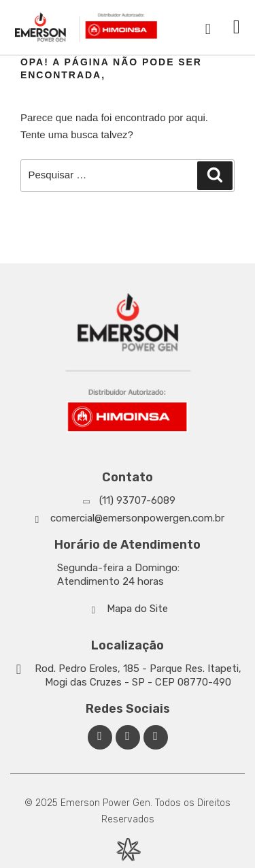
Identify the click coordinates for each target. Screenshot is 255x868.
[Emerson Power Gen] (86, 27)
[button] (237, 27)
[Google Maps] (128, 675)
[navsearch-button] (208, 27)
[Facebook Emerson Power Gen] (100, 737)
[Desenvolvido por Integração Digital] (128, 849)
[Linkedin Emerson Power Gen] (128, 737)
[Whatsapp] (128, 500)
